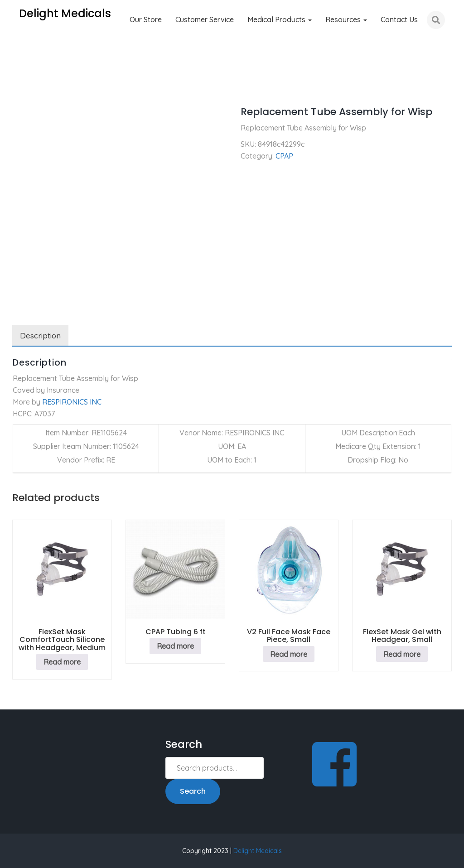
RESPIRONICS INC (72, 402)
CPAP (52, 86)
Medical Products (280, 19)
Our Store (146, 19)
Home (22, 86)
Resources (346, 19)
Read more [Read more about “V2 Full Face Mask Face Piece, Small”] (289, 654)
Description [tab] (40, 335)
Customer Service (205, 19)
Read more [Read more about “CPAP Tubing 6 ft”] (175, 646)
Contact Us (399, 19)
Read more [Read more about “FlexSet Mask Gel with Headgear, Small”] (402, 654)
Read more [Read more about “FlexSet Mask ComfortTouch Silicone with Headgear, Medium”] (62, 662)
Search (193, 791)
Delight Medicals (258, 851)
